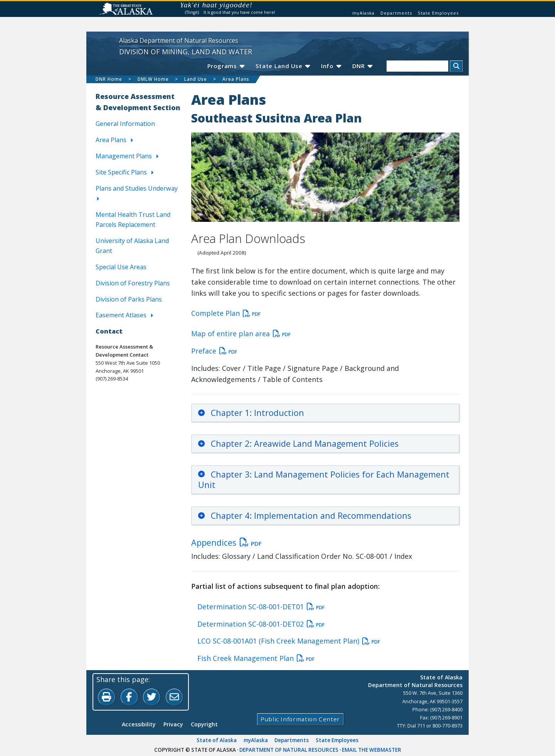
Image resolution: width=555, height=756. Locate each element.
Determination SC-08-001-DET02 (261, 624)
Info (331, 66)
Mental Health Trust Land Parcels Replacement (133, 220)
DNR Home (109, 79)
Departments (396, 13)
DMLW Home (153, 79)
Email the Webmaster (372, 750)
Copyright (204, 724)
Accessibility (139, 724)
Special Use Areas (121, 267)
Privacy (173, 724)
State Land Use (283, 66)
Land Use (196, 79)
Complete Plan (226, 313)
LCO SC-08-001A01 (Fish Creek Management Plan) (289, 641)
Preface (214, 351)
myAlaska (363, 13)
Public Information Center (300, 719)
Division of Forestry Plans (133, 283)
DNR (362, 66)
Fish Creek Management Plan (256, 658)
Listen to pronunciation (261, 7)
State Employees (438, 13)
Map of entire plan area (241, 334)
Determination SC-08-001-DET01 (261, 607)
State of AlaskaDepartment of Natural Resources (415, 681)
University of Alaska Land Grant (132, 246)
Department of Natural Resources (289, 750)
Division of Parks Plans (129, 299)
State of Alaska (217, 740)
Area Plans (236, 79)
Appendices (226, 542)
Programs (225, 66)
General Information (125, 124)
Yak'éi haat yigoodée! (216, 5)
